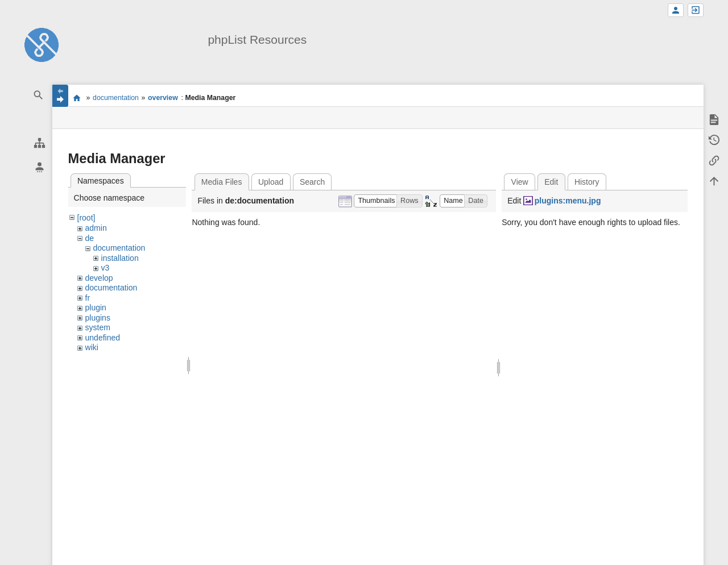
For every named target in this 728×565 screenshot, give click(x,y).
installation (120, 258)
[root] (86, 218)
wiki (92, 347)
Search (312, 182)
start (77, 98)
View (520, 182)
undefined (103, 338)
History (587, 182)
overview (163, 98)
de (90, 238)
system (98, 327)
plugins (98, 318)
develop (99, 278)
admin (96, 228)
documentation (116, 98)
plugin (96, 308)
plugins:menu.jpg (568, 201)
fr (88, 298)
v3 (106, 268)
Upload (271, 182)
